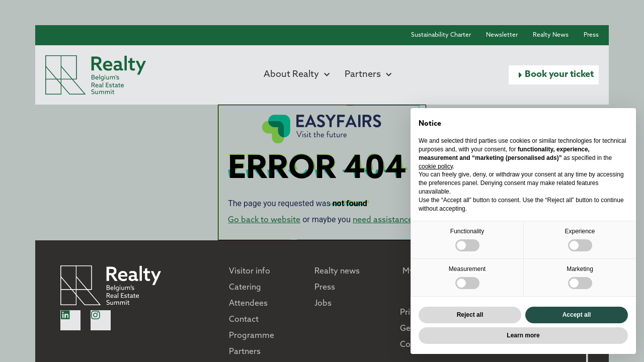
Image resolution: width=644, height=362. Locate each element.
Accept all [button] (577, 315)
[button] (554, 75)
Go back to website (264, 220)
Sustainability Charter (441, 35)
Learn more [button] (523, 335)
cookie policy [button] (436, 166)
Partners (368, 75)
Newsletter (502, 35)
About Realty (297, 75)
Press (591, 35)
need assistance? (384, 220)
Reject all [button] (470, 315)
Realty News (551, 35)
